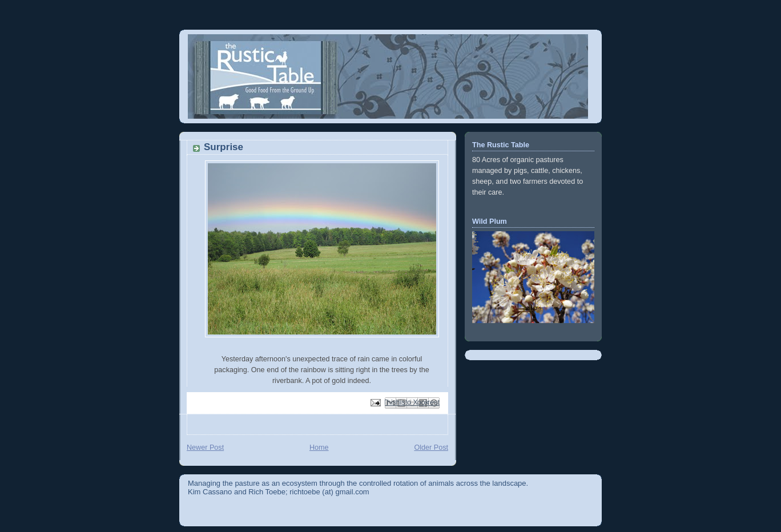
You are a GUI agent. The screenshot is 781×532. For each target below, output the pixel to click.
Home (319, 448)
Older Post (431, 448)
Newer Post (205, 448)
